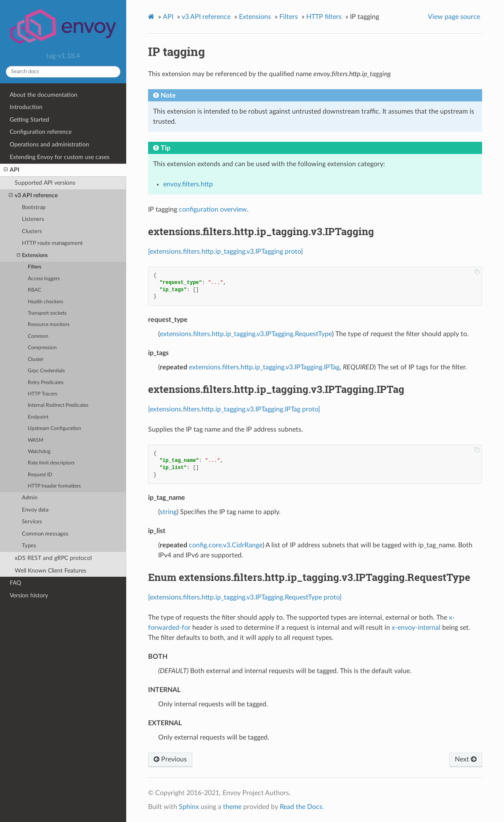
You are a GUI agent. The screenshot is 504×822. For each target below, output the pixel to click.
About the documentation (44, 95)
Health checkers (45, 302)
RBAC (34, 290)
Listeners (33, 219)
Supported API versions (45, 183)
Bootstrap (34, 208)
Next (466, 759)
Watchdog (39, 452)
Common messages (45, 534)
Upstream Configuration (54, 428)
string (168, 512)
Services (32, 522)
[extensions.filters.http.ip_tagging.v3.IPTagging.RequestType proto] (245, 597)
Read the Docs (301, 807)
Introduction (26, 107)
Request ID (40, 475)
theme (232, 807)
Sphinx (189, 807)
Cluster (36, 359)
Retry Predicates (46, 383)
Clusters (32, 232)
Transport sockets (47, 313)
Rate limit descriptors (51, 463)
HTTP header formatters (54, 486)
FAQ (15, 583)
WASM (36, 440)
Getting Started (29, 120)
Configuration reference (41, 132)
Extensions (32, 256)
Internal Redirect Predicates (58, 405)
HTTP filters (324, 17)
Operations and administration (49, 145)
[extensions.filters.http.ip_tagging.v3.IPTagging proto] (225, 252)
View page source (454, 17)
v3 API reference (33, 196)
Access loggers (44, 279)
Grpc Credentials (46, 371)
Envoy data (35, 510)
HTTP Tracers (42, 394)
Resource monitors (49, 325)
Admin (30, 498)
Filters (34, 267)
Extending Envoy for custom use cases (60, 157)
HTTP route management (52, 243)
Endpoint (38, 417)
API (12, 170)
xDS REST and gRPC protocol (53, 558)
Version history (29, 595)
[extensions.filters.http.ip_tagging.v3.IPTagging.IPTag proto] (234, 409)
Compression (42, 348)
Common (38, 336)
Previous (170, 759)
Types (29, 546)
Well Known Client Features (50, 571)
